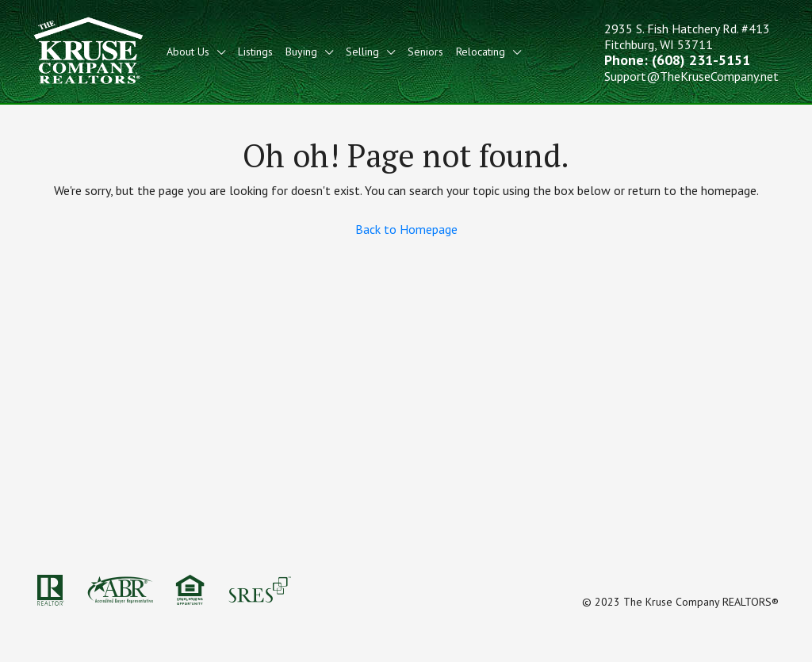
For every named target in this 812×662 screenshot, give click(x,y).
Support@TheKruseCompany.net (691, 76)
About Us (188, 52)
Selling (362, 52)
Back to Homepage (406, 229)
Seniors (425, 52)
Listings (255, 52)
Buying (301, 52)
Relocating (481, 52)
